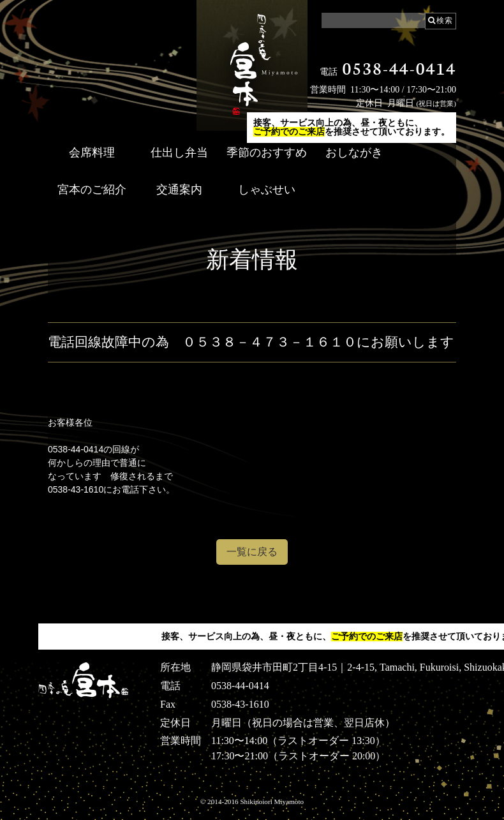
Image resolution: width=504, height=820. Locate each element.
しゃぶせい (267, 190)
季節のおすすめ (267, 153)
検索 (445, 20)
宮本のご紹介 (92, 190)
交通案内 (179, 190)
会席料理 (92, 153)
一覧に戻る (252, 552)
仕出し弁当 (179, 153)
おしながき (354, 153)
